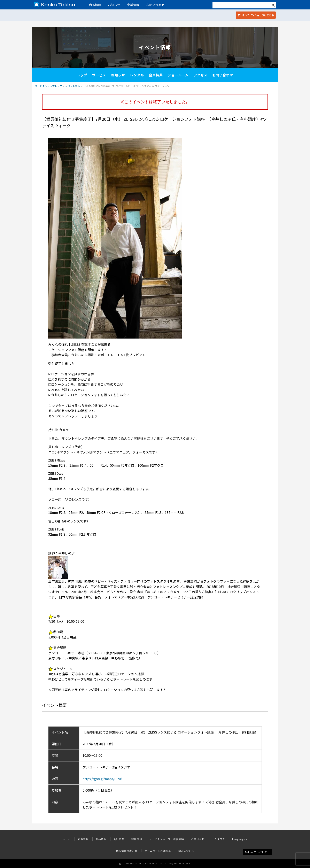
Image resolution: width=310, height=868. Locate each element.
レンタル (137, 75)
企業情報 (133, 5)
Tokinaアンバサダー (257, 852)
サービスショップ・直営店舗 (167, 839)
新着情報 (83, 839)
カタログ (220, 839)
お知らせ (114, 5)
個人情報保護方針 (127, 851)
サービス (99, 75)
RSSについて (186, 851)
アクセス (200, 75)
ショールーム (178, 75)
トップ (82, 75)
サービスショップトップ (48, 86)
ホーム (67, 839)
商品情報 (95, 5)
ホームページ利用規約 (158, 851)
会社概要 (119, 839)
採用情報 (137, 839)
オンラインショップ (256, 15)
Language (240, 839)
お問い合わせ (155, 5)
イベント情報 (73, 86)
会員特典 (156, 75)
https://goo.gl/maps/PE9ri (102, 779)
